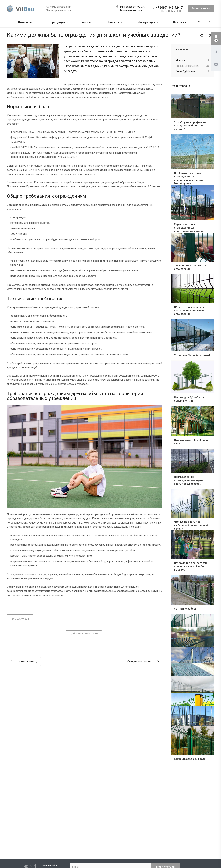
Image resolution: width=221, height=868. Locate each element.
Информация (148, 22)
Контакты (180, 22)
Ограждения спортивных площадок (28, 574)
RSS (211, 35)
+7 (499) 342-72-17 (169, 7)
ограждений (14, 120)
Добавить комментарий (84, 634)
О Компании (25, 22)
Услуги (88, 22)
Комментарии (20, 619)
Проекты (114, 22)
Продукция (59, 22)
